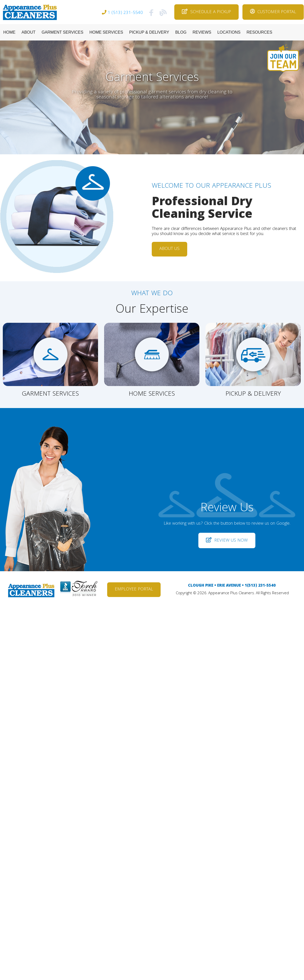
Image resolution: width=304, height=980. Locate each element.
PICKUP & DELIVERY (149, 32)
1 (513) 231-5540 (125, 13)
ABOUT (29, 32)
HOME (9, 32)
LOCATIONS (229, 32)
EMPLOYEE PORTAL (134, 590)
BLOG (181, 32)
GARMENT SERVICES (62, 32)
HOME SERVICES (106, 32)
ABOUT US (169, 249)
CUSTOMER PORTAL (273, 12)
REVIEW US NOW (227, 541)
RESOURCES (259, 32)
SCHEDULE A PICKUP (206, 12)
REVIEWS (202, 32)
